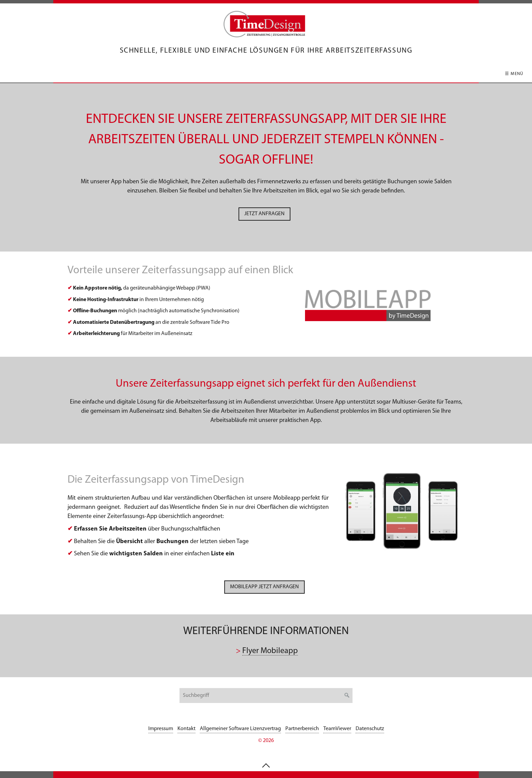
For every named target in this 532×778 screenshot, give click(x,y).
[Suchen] (347, 696)
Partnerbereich (302, 729)
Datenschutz (370, 729)
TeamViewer (337, 729)
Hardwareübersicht (224, 74)
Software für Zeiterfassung (143, 74)
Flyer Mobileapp (270, 651)
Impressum (161, 729)
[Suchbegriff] (266, 696)
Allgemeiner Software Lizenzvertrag (240, 729)
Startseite (78, 74)
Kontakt (452, 74)
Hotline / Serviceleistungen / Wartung (318, 74)
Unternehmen (403, 74)
